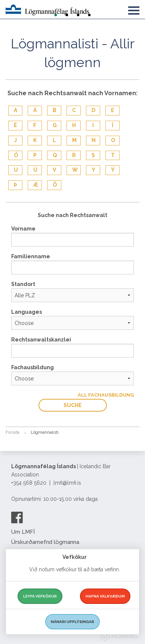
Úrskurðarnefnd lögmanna (45, 542)
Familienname (31, 256)
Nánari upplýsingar (72, 622)
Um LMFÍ (23, 532)
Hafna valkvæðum (105, 596)
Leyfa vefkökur (40, 596)
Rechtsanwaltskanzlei (41, 340)
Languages (27, 312)
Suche (73, 405)
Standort (23, 284)
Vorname (23, 229)
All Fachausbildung (106, 395)
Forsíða (13, 432)
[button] (134, 9)
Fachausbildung (33, 367)
